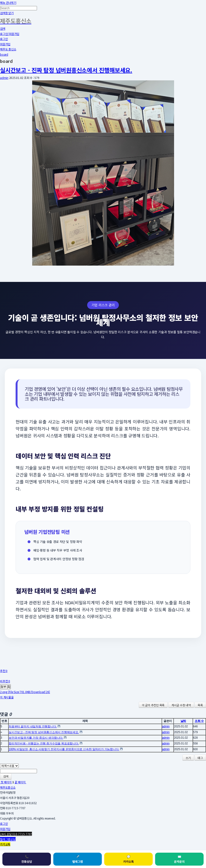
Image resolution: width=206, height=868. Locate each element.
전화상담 (27, 859)
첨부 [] (5, 687)
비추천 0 (5, 681)
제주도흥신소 (8, 787)
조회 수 (199, 721)
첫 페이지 (6, 782)
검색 (6, 776)
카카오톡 (128, 859)
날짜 (183, 721)
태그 (200, 758)
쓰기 (188, 758)
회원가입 (5, 44)
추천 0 (4, 671)
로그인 (4, 39)
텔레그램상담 (8, 839)
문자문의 (179, 859)
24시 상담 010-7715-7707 (16, 834)
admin (4, 78)
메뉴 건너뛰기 (8, 3)
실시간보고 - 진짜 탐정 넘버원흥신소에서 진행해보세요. (66, 70)
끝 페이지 (21, 782)
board (4, 54)
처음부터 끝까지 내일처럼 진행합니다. (33, 726)
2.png (25, 692)
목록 (200, 705)
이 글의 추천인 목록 (153, 705)
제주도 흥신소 (8, 49)
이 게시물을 (7, 697)
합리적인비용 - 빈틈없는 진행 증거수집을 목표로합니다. (44, 743)
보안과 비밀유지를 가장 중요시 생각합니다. (36, 738)
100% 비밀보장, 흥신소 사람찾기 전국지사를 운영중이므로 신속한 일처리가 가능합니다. (64, 749)
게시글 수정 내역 (181, 705)
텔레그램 (77, 859)
